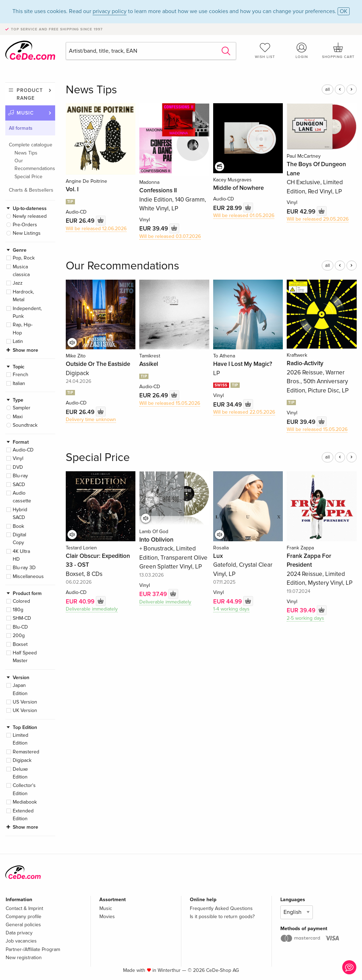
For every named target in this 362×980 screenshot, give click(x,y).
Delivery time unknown (91, 419)
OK (344, 11)
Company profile (24, 917)
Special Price (28, 177)
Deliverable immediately (92, 609)
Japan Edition (20, 689)
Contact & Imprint (24, 908)
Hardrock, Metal (23, 296)
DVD (18, 467)
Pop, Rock (24, 258)
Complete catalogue (31, 145)
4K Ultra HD (21, 555)
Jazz (18, 283)
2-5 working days (305, 618)
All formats (21, 128)
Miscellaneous (28, 576)
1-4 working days (231, 609)
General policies (23, 925)
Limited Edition (21, 739)
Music (25, 113)
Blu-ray (20, 476)
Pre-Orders (25, 225)
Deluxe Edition (20, 773)
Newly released (30, 216)
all (328, 89)
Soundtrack (25, 425)
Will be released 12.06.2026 (96, 229)
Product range (30, 94)
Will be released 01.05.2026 (244, 215)
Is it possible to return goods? (222, 917)
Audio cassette (22, 497)
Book (18, 526)
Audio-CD (23, 450)
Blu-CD (20, 627)
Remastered (26, 752)
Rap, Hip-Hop (23, 329)
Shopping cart (338, 51)
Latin (18, 341)
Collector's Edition (24, 789)
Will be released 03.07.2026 (170, 236)
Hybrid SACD (20, 514)
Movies (107, 917)
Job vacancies (21, 941)
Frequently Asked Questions (221, 908)
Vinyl (18, 458)
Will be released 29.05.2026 (318, 219)
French (21, 375)
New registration (24, 958)
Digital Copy (19, 539)
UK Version (25, 710)
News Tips (26, 153)
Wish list (265, 51)
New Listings (27, 233)
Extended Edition (23, 815)
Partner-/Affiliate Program (33, 949)
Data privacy (19, 933)
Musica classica (21, 271)
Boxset (20, 644)
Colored (21, 601)
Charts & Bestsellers (31, 190)
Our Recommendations (35, 165)
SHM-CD (22, 618)
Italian (19, 383)
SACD (19, 485)
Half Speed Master (25, 657)
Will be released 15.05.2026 (170, 403)
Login (302, 51)
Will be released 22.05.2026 (244, 412)
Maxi (18, 417)
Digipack (22, 760)
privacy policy (110, 11)
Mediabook (25, 802)
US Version (25, 702)
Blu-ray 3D (24, 568)
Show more (25, 350)
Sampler (22, 408)
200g (19, 635)
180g (18, 610)
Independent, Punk (27, 312)
